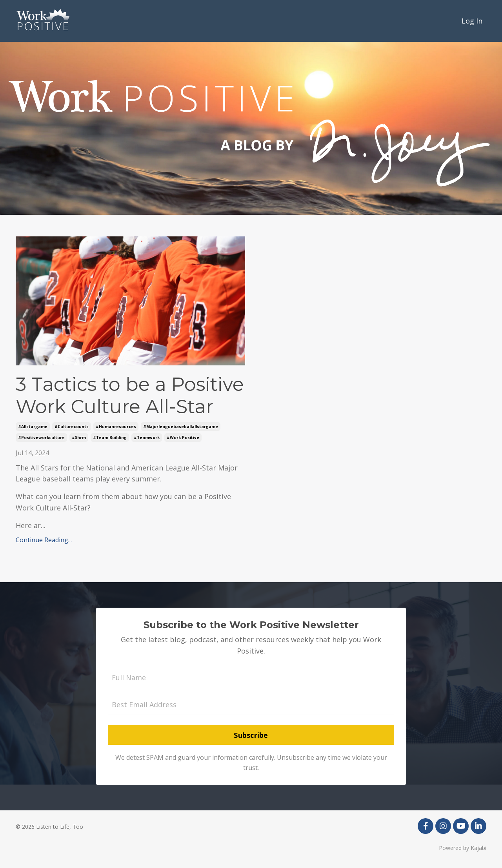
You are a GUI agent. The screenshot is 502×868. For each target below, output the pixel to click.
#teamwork (147, 438)
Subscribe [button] (251, 735)
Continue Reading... (44, 540)
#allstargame (33, 427)
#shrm (79, 438)
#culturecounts (72, 427)
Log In (472, 21)
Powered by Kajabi (463, 848)
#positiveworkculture (41, 438)
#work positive (183, 438)
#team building (110, 438)
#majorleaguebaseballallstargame (181, 427)
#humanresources (116, 427)
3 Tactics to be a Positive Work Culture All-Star (130, 396)
